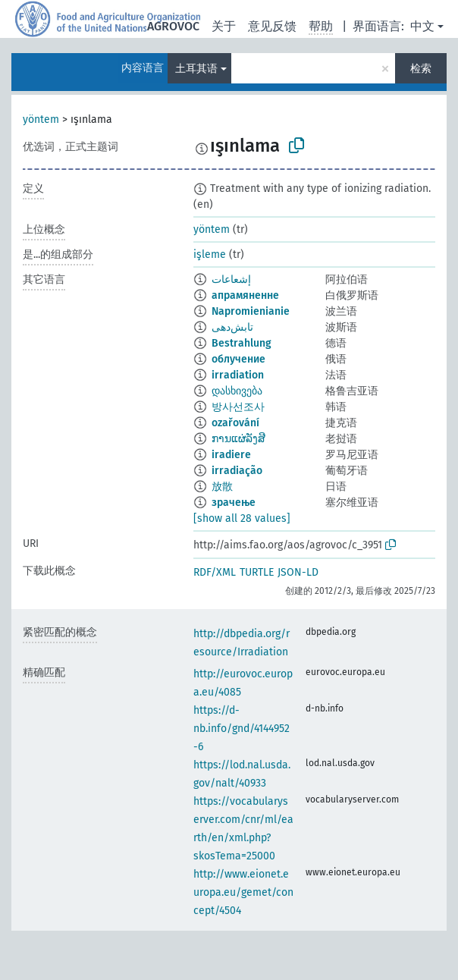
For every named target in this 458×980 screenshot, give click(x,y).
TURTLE (257, 572)
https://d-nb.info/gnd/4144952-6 (242, 729)
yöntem (41, 119)
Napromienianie (251, 311)
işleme (210, 254)
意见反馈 (272, 26)
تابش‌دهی (232, 327)
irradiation (238, 375)
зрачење (234, 503)
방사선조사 (238, 407)
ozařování (235, 423)
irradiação (237, 471)
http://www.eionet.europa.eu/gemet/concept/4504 (243, 892)
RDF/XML (215, 572)
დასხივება (237, 391)
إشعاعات (231, 280)
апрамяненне (245, 295)
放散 (222, 487)
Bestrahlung (242, 343)
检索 (421, 69)
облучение (238, 359)
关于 (224, 26)
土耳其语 (196, 69)
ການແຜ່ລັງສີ (238, 439)
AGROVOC (173, 26)
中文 (422, 26)
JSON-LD (298, 572)
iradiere (231, 455)
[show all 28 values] (242, 518)
